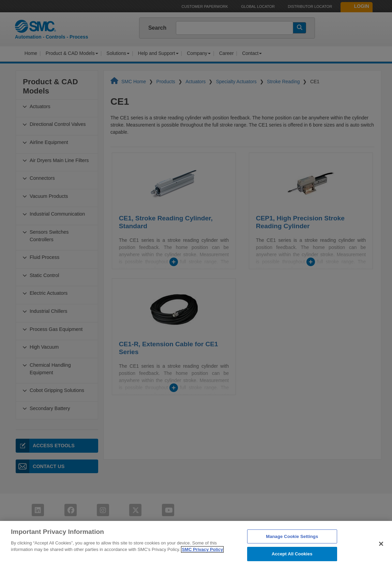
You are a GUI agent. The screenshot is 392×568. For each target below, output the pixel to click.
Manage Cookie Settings (292, 549)
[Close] (381, 556)
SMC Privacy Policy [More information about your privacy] (202, 562)
